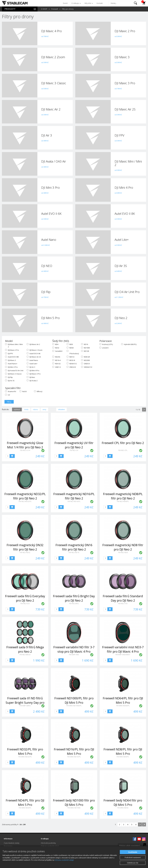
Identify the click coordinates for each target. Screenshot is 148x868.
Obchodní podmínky (48, 843)
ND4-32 (56, 364)
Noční (23, 391)
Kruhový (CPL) (106, 344)
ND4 (55, 344)
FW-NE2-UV (74, 450)
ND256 (56, 357)
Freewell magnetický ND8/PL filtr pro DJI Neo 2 (123, 496)
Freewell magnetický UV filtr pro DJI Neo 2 (74, 445)
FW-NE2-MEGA (25, 655)
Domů (65, 3)
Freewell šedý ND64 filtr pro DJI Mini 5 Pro (123, 802)
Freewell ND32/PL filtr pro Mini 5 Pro (25, 751)
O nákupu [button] (76, 3)
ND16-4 (56, 360)
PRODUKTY (10, 9)
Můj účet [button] (89, 3)
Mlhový (38, 391)
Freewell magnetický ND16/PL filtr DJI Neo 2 (74, 496)
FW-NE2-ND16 (74, 552)
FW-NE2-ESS (25, 603)
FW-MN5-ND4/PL (25, 808)
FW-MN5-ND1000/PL (74, 706)
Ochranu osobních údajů (64, 860)
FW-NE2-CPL (123, 450)
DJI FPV (9, 354)
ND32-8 (71, 360)
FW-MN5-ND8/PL (123, 757)
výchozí (17, 409)
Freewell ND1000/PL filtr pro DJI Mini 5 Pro (74, 700)
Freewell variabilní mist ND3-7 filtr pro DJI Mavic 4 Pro (123, 649)
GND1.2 (57, 367)
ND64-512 (72, 364)
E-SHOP (44, 9)
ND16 (85, 344)
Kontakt (100, 3)
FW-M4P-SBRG (25, 706)
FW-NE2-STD (123, 603)
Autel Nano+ (11, 364)
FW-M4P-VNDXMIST (123, 655)
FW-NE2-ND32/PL (25, 501)
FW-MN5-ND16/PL (74, 757)
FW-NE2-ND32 (25, 552)
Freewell (55, 9)
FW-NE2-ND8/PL (123, 501)
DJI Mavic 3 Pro (34, 374)
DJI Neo (31, 377)
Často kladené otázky (12, 843)
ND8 (70, 344)
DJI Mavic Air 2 (33, 344)
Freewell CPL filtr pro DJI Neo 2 (123, 443)
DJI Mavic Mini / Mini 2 (14, 346)
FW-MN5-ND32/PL (25, 757)
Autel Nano (32, 360)
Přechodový (72, 352)
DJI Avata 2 (32, 381)
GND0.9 (85, 364)
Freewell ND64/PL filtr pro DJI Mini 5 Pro (123, 700)
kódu (26, 409)
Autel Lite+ (32, 364)
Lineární (104, 348)
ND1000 (85, 348)
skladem (61, 409)
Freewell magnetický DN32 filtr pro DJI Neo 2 (25, 547)
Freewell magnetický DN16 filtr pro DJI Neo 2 (74, 547)
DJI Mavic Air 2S (34, 357)
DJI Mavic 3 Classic (13, 374)
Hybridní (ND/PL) (129, 344)
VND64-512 (87, 367)
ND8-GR (86, 357)
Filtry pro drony (68, 9)
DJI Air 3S (10, 381)
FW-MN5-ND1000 (74, 808)
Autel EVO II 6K (34, 354)
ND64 (70, 348)
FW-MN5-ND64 (123, 808)
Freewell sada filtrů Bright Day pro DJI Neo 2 (74, 598)
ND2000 (85, 360)
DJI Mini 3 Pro (11, 367)
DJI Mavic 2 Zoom (35, 350)
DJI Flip (9, 377)
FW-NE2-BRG (74, 603)
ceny (44, 409)
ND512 (71, 357)
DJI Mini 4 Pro (33, 370)
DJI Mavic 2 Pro (12, 350)
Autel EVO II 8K (12, 357)
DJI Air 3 (31, 367)
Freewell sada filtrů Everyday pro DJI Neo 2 (25, 598)
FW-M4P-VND (74, 655)
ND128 (85, 351)
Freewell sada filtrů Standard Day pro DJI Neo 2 (123, 598)
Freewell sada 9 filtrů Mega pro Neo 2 (25, 649)
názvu (35, 409)
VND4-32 (71, 367)
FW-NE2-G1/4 (25, 450)
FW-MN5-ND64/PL (123, 706)
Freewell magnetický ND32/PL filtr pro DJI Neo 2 (25, 496)
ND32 (56, 348)
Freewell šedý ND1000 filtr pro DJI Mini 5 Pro (74, 802)
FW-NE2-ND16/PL (74, 501)
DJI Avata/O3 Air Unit (14, 370)
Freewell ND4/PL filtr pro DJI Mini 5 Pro (25, 802)
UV (8, 395)
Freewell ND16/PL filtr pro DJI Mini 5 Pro (74, 751)
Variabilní (57, 351)
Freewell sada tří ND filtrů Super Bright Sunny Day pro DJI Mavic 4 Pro (25, 702)
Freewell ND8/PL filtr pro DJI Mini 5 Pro (123, 751)
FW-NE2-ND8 (123, 552)
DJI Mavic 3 (10, 360)
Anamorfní (11, 391)
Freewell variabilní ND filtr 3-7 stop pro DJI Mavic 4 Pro (74, 649)
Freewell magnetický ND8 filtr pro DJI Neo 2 (123, 547)
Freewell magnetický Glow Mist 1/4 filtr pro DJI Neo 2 (25, 445)
